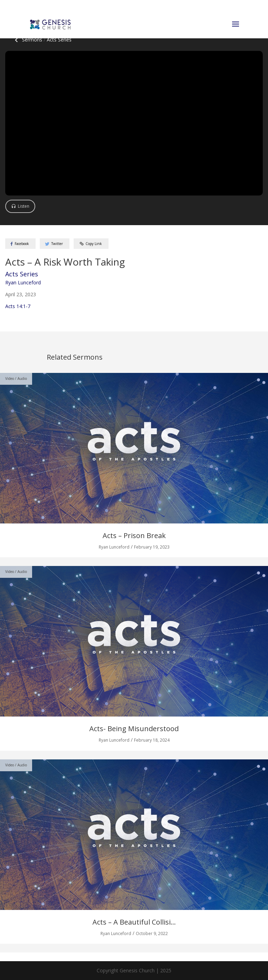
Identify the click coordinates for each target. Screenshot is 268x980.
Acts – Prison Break (134, 535)
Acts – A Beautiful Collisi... (134, 922)
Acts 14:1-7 (18, 306)
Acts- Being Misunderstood (134, 729)
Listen (24, 206)
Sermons (27, 40)
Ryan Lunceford (23, 282)
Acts (59, 40)
